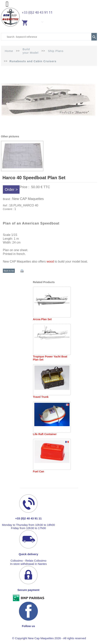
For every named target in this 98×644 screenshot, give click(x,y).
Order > (11, 189)
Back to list (9, 271)
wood (50, 262)
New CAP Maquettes (28, 199)
